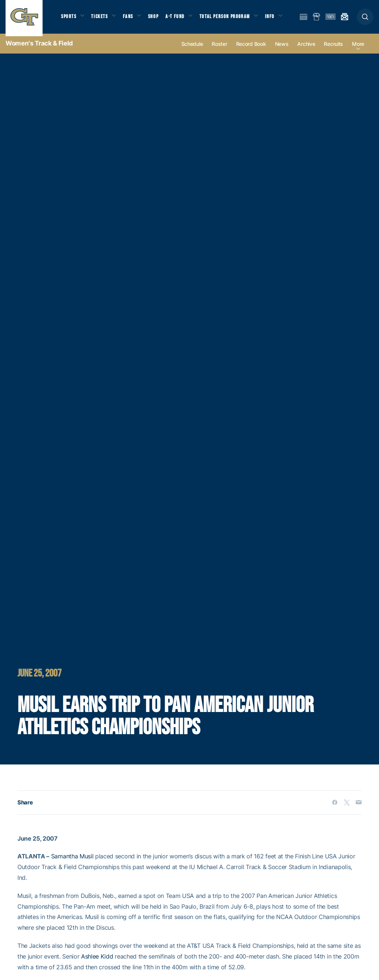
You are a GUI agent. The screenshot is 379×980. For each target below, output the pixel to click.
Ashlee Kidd (97, 961)
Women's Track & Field (39, 48)
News (282, 49)
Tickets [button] (102, 19)
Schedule (192, 49)
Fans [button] (132, 19)
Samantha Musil (72, 861)
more (358, 49)
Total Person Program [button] (233, 19)
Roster (219, 49)
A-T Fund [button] (182, 19)
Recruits (333, 49)
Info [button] (280, 19)
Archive (306, 49)
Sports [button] (69, 19)
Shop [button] (159, 19)
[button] (365, 19)
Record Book (251, 49)
